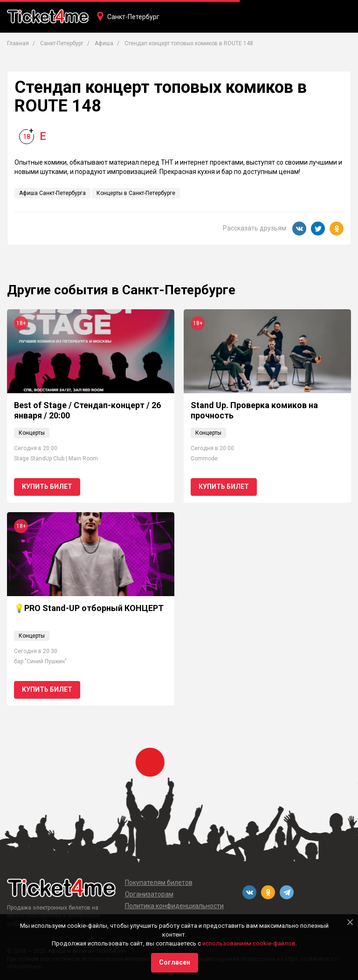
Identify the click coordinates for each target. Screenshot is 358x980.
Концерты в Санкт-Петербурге (136, 193)
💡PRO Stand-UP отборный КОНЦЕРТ (89, 608)
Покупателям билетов (159, 883)
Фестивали (271, 50)
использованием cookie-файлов (249, 943)
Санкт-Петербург (133, 17)
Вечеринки (223, 50)
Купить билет (47, 487)
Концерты (111, 50)
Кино (185, 50)
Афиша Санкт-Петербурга (52, 193)
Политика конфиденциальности (174, 906)
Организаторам (149, 894)
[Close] (350, 922)
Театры (152, 50)
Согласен (175, 962)
